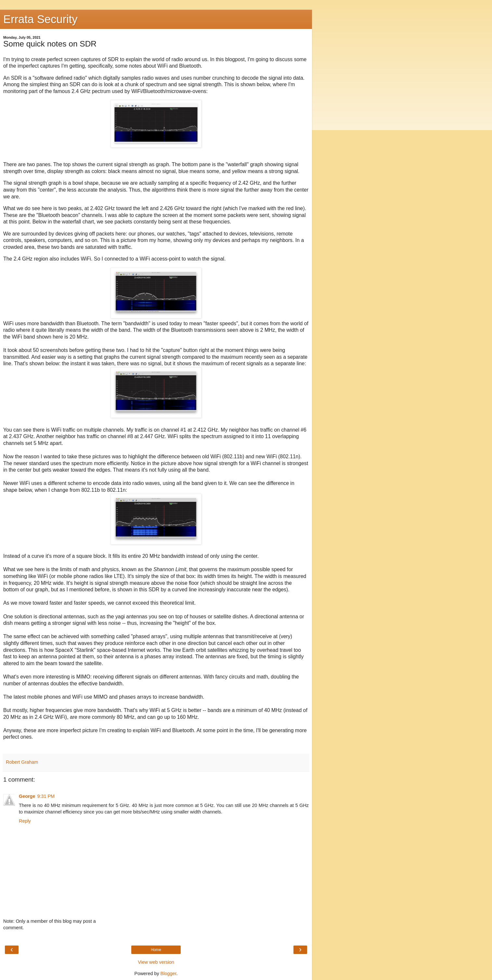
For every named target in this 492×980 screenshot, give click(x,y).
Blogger (168, 973)
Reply (25, 821)
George (27, 796)
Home (156, 950)
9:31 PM (46, 796)
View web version (156, 962)
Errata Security (40, 19)
